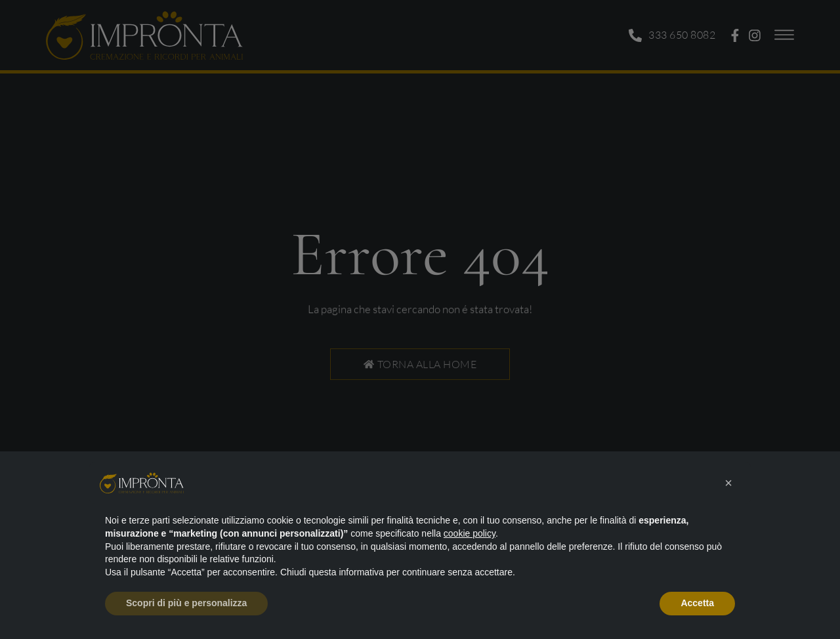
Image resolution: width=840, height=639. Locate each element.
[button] (728, 483)
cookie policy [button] (470, 533)
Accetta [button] (697, 603)
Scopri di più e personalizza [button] (186, 603)
